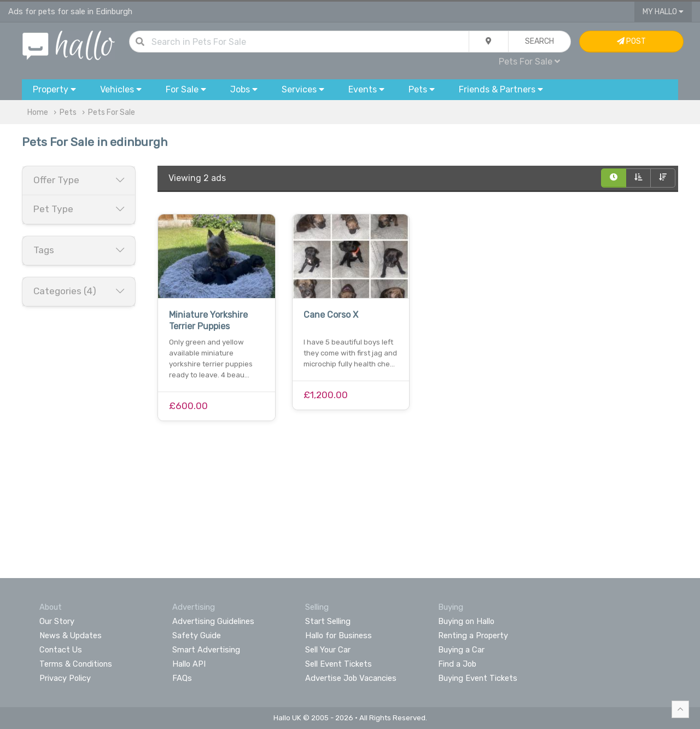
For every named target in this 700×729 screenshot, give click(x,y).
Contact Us (61, 650)
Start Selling (328, 621)
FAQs (182, 678)
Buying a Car (461, 650)
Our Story (57, 621)
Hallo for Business (339, 635)
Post (631, 41)
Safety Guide (197, 635)
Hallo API (189, 664)
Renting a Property (473, 635)
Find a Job (457, 664)
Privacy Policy (65, 678)
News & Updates (71, 635)
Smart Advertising (206, 650)
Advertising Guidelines (213, 621)
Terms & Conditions (76, 664)
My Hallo (663, 12)
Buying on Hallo (466, 621)
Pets (68, 112)
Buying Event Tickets (478, 678)
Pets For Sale (529, 62)
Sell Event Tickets (339, 664)
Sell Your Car (328, 650)
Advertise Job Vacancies (351, 678)
